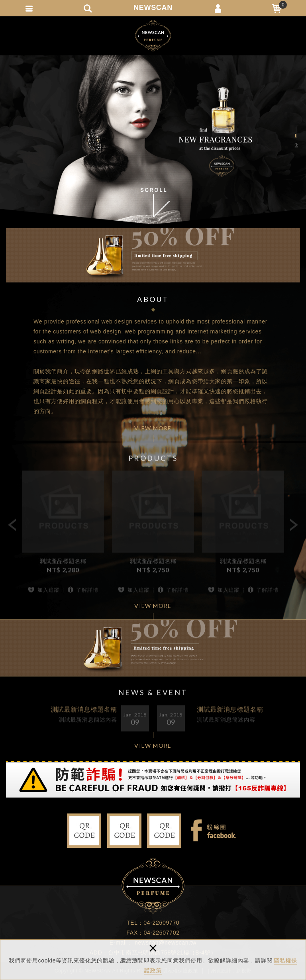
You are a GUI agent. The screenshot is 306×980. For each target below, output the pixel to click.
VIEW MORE (153, 428)
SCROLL (153, 202)
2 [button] (296, 145)
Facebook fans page (213, 831)
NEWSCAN (153, 8)
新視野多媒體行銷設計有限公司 (153, 36)
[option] (153, 140)
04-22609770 (161, 923)
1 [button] (296, 135)
